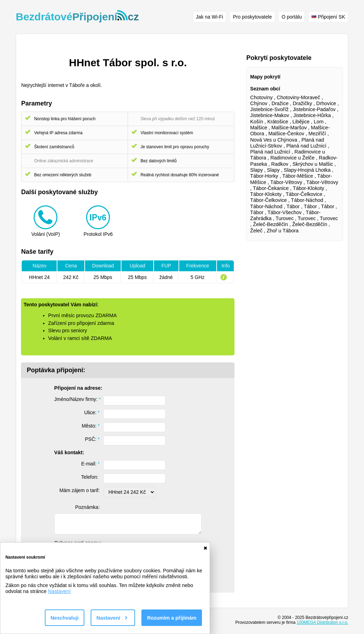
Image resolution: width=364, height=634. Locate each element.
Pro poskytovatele (252, 17)
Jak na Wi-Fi (210, 17)
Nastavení (59, 591)
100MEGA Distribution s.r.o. (323, 622)
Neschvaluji (64, 618)
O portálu (292, 17)
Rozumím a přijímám (172, 618)
